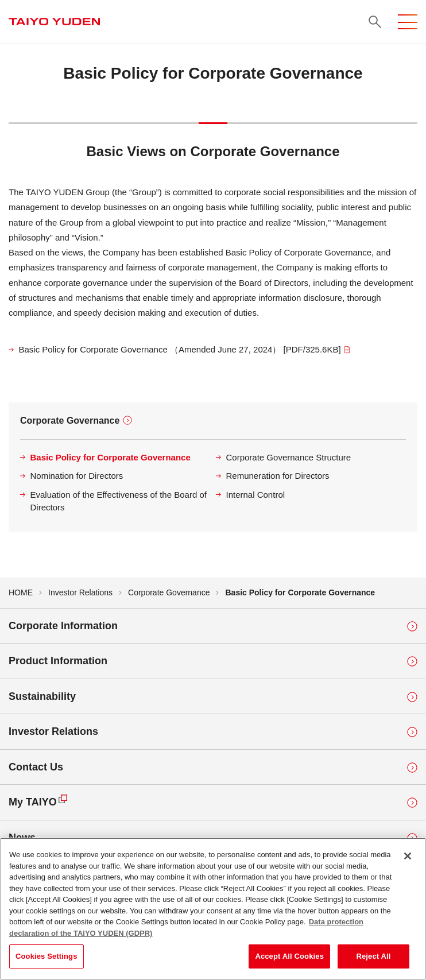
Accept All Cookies (289, 957)
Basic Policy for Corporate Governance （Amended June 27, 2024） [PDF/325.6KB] (185, 349)
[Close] (408, 857)
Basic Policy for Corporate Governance (111, 457)
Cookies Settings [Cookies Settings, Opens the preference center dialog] (47, 957)
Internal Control (256, 495)
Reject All (373, 957)
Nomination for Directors (77, 476)
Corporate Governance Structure (289, 457)
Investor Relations (80, 592)
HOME (21, 592)
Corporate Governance (70, 421)
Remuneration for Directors (278, 476)
